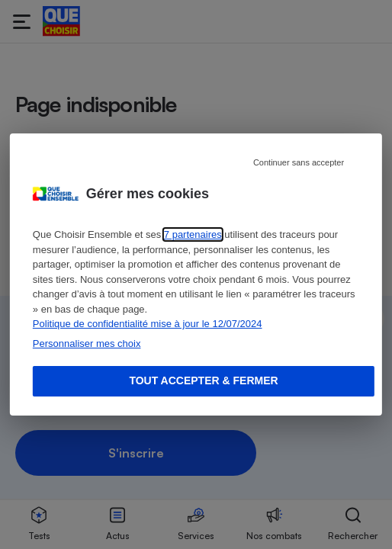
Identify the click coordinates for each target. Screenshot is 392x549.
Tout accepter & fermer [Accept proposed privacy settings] (203, 380)
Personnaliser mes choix (87, 344)
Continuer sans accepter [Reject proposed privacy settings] (299, 162)
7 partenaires (193, 234)
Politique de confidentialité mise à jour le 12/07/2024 (148, 324)
